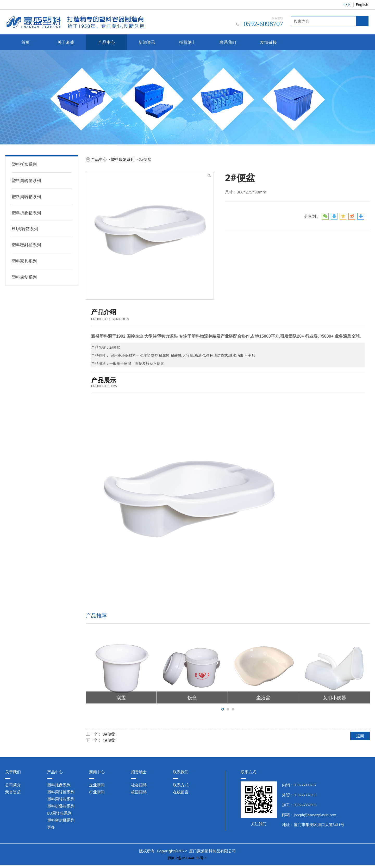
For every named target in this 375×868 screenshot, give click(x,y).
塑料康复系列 (24, 277)
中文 (347, 5)
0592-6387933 (305, 795)
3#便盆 (109, 734)
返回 (360, 736)
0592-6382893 (305, 805)
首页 (26, 42)
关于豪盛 (66, 42)
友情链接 (268, 42)
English (362, 5)
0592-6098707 (305, 785)
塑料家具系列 (24, 261)
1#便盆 (109, 740)
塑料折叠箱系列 (26, 213)
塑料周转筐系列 (26, 180)
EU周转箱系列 (25, 229)
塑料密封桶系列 (26, 245)
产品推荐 (96, 615)
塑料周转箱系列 (26, 197)
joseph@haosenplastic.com (315, 815)
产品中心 (107, 42)
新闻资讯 (147, 42)
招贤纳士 (187, 42)
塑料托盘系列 (24, 164)
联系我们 (228, 42)
